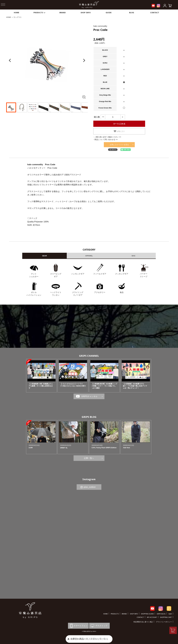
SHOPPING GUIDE (147, 614)
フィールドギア (100, 274)
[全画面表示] (84, 97)
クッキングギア (122, 274)
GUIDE (109, 13)
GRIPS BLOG (89, 417)
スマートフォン (78, 626)
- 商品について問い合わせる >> (106, 140)
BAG (134, 256)
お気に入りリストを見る (119, 145)
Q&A (170, 614)
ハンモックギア (78, 274)
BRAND (63, 13)
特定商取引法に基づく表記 (143, 622)
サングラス (17, 17)
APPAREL (89, 256)
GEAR (44, 256)
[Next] (84, 60)
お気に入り (119, 131)
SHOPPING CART (166, 617)
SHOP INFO (86, 13)
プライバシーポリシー (164, 622)
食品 (122, 292)
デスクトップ (99, 626)
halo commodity (100, 26)
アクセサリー (100, 292)
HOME (17, 13)
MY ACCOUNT (152, 617)
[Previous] (10, 60)
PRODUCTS (40, 13)
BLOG (132, 13)
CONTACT (155, 13)
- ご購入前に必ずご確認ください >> (107, 137)
